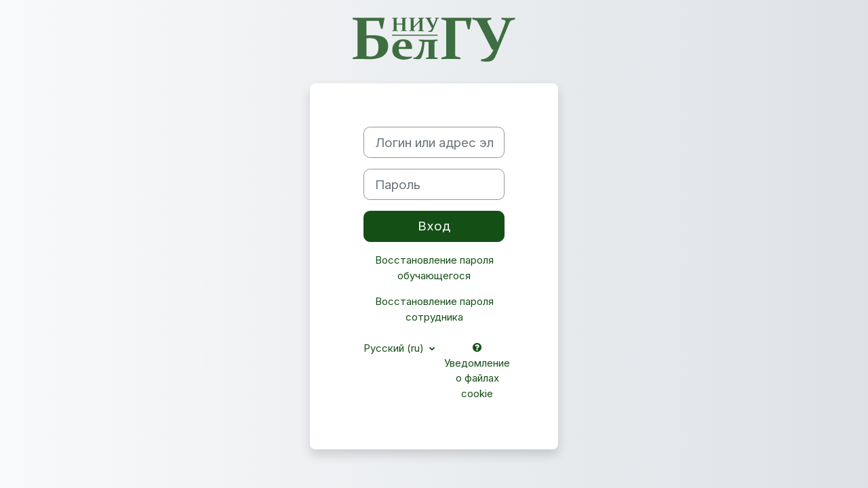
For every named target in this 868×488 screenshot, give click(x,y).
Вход (434, 226)
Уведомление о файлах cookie (477, 371)
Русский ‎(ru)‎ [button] (395, 348)
